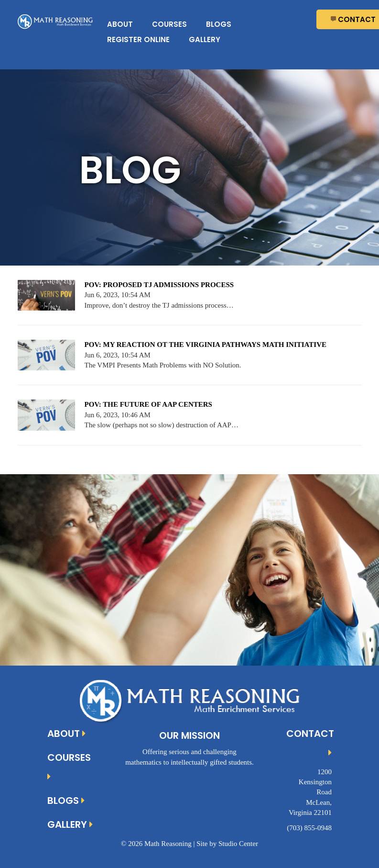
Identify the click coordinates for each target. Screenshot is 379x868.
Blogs (219, 24)
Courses (169, 24)
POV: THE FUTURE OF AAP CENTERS (148, 404)
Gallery (205, 39)
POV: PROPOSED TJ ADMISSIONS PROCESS (159, 285)
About (120, 24)
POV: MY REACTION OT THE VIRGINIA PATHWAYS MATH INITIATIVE (206, 345)
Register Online (138, 39)
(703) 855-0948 (309, 828)
